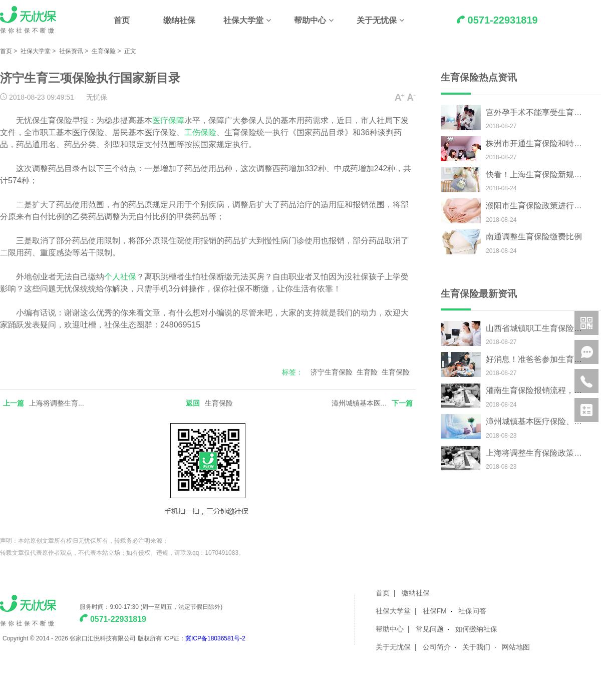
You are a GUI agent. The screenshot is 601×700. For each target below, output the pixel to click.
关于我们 (476, 647)
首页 (122, 20)
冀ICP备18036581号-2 (215, 638)
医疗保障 (168, 120)
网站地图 (516, 647)
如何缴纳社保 (476, 629)
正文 (130, 51)
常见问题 (430, 629)
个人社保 (120, 277)
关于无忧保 (377, 20)
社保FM (435, 611)
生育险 (367, 372)
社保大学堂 (243, 20)
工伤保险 (200, 132)
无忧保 (97, 97)
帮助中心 (310, 20)
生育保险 (104, 51)
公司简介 (437, 647)
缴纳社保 (179, 20)
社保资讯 (71, 51)
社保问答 (472, 611)
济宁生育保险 (332, 372)
